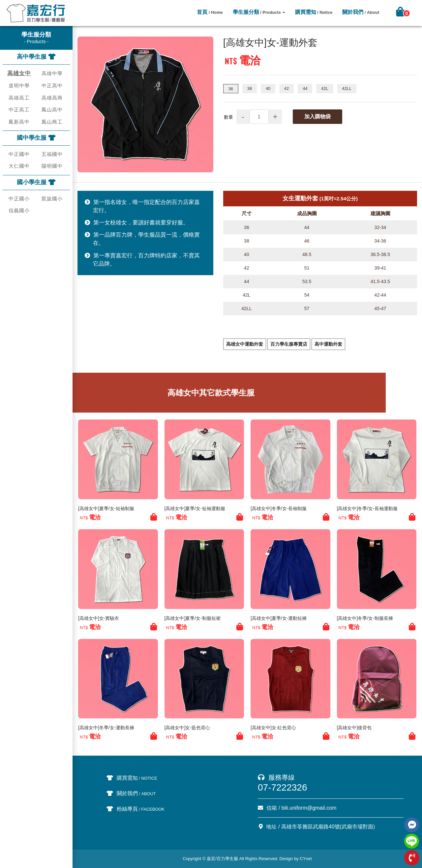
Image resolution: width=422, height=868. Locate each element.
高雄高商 (52, 98)
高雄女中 (19, 73)
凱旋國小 (52, 199)
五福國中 (52, 154)
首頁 (210, 12)
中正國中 (19, 154)
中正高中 (52, 86)
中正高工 (19, 110)
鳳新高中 (19, 122)
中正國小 (19, 199)
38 (250, 88)
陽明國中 (52, 166)
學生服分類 (257, 12)
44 (305, 88)
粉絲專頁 (136, 809)
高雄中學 (52, 73)
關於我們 (361, 12)
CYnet (306, 859)
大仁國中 (19, 166)
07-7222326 (282, 787)
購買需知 (314, 12)
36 (231, 89)
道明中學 (19, 86)
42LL (347, 88)
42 (286, 88)
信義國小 (19, 210)
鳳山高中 (52, 110)
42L (325, 88)
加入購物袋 (317, 116)
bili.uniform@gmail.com (309, 808)
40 (268, 88)
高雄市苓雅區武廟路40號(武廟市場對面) (328, 827)
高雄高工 (19, 98)
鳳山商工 (52, 122)
